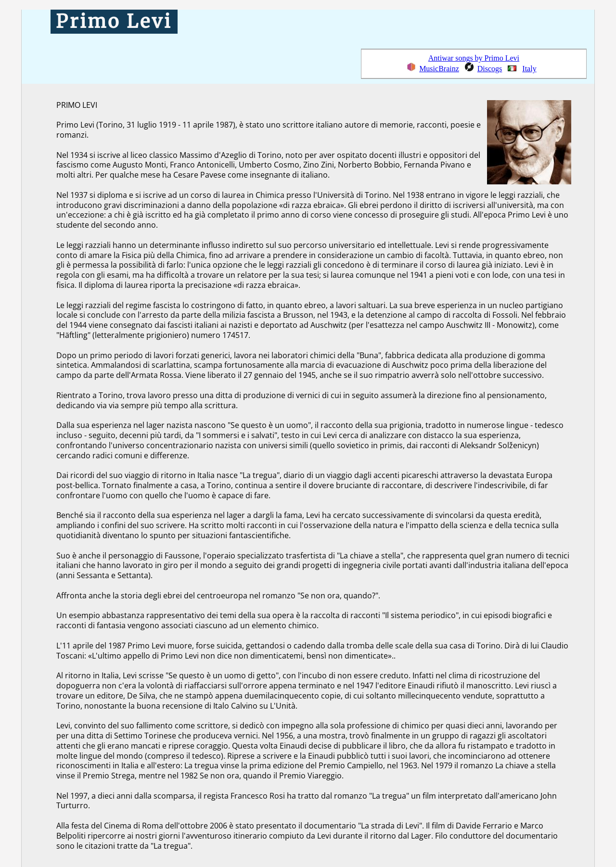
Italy (529, 69)
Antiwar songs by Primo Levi (474, 58)
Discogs (490, 69)
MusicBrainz (439, 69)
